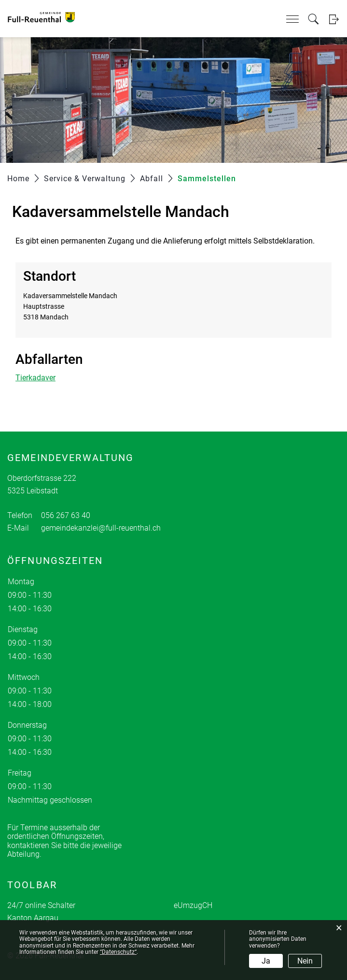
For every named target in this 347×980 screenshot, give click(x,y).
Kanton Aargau (33, 918)
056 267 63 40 (66, 515)
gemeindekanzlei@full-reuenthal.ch (101, 528)
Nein (305, 961)
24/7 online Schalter (41, 905)
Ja (266, 961)
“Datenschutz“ (118, 952)
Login (334, 19)
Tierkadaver (35, 378)
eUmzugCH (193, 905)
